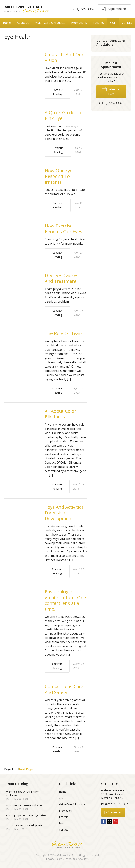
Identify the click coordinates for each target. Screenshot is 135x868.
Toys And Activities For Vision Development (64, 513)
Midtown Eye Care (67, 855)
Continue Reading (58, 92)
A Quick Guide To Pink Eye (63, 115)
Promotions (79, 23)
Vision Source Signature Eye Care (67, 844)
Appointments (114, 9)
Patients (98, 23)
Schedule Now (110, 91)
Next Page (26, 769)
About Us (23, 23)
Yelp (115, 822)
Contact (127, 23)
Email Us (113, 812)
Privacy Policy (54, 859)
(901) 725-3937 (83, 9)
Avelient (84, 859)
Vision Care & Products (50, 23)
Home (7, 23)
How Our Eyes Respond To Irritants (60, 176)
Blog (113, 23)
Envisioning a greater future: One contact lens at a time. (65, 600)
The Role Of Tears (64, 333)
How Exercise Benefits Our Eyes (63, 229)
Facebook (104, 822)
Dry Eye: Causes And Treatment (61, 278)
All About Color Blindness (60, 414)
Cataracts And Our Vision (64, 57)
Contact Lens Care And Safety (64, 689)
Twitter (110, 822)
